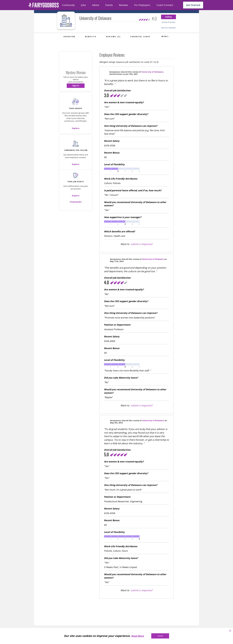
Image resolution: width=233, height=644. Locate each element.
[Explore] (76, 128)
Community (68, 5)
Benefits (91, 37)
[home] (44, 5)
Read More (138, 636)
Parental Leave (140, 37)
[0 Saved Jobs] (76, 202)
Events (109, 5)
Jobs (83, 5)
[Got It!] (160, 636)
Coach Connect (165, 5)
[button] (169, 17)
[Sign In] (76, 86)
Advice (96, 5)
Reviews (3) (113, 37)
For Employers (142, 5)
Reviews (123, 5)
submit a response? (142, 244)
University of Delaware (152, 72)
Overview (69, 37)
